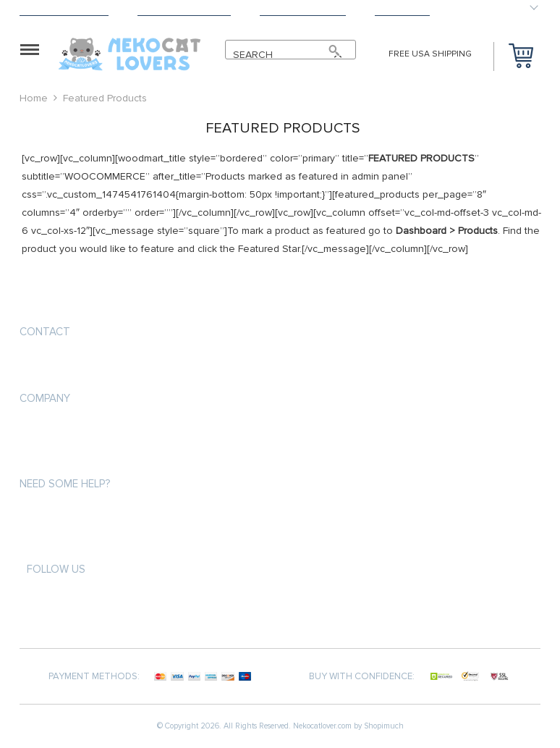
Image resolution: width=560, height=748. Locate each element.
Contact (45, 332)
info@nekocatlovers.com (85, 366)
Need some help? (65, 484)
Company (45, 398)
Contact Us (402, 11)
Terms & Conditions (184, 11)
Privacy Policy (53, 457)
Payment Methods (303, 11)
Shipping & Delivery (64, 11)
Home (34, 98)
